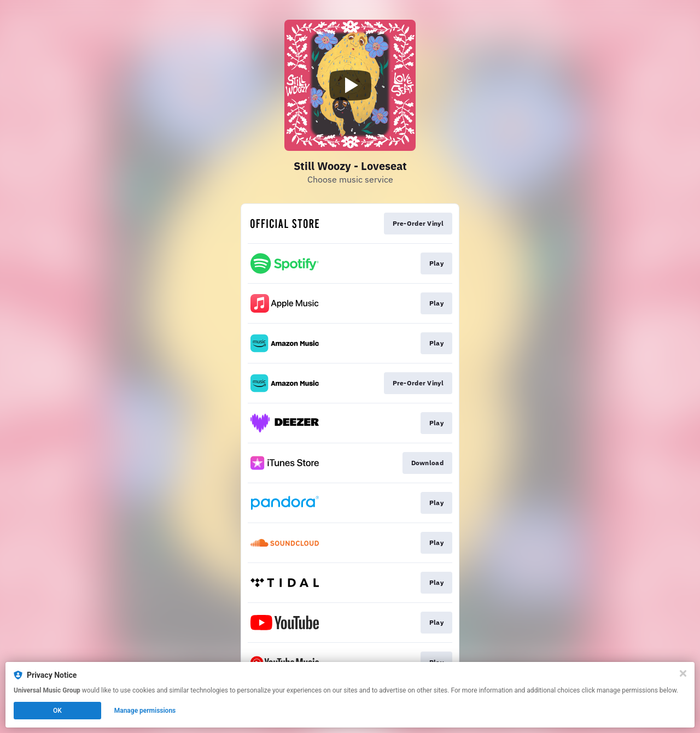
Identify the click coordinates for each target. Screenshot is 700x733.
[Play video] (350, 85)
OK (57, 711)
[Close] (683, 673)
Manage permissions (145, 711)
